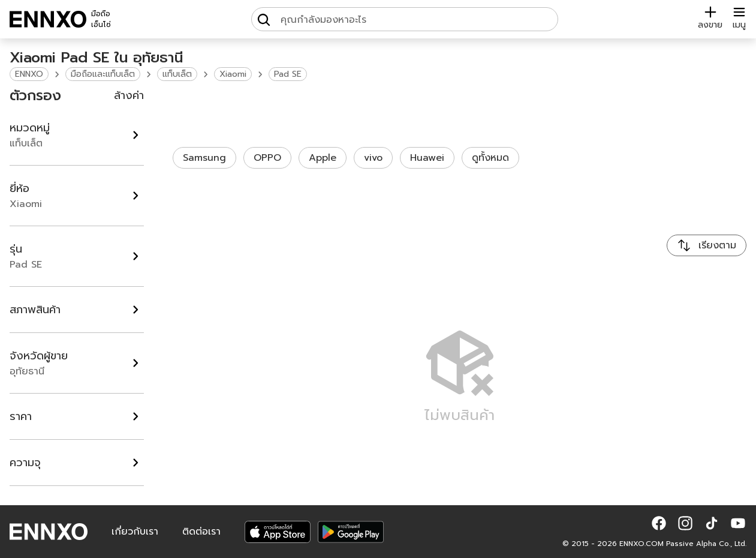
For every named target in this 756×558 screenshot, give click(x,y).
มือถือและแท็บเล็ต (103, 74)
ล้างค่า (129, 95)
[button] (659, 523)
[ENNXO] (48, 19)
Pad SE (288, 74)
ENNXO (29, 74)
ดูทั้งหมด (490, 158)
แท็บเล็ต (177, 74)
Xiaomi (233, 74)
